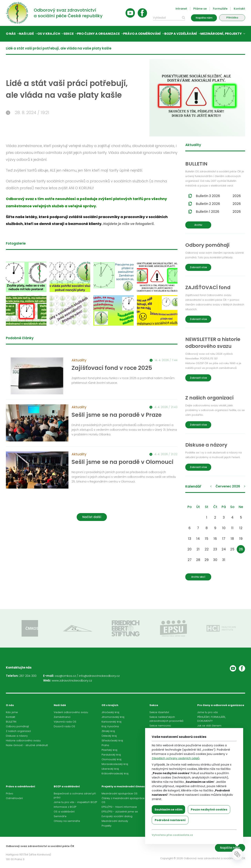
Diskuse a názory (17, 736)
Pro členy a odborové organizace (221, 705)
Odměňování (14, 798)
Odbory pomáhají (17, 726)
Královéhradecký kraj (115, 773)
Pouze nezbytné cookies (209, 810)
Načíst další (92, 517)
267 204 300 (28, 676)
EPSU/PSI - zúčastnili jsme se (120, 812)
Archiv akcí (198, 577)
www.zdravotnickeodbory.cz (72, 680)
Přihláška (232, 18)
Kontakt (239, 9)
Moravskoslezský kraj (115, 764)
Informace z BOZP (65, 807)
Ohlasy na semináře (67, 821)
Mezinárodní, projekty (221, 34)
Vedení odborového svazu (71, 712)
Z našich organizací (18, 731)
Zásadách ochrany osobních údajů (176, 758)
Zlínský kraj (108, 731)
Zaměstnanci (62, 717)
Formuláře (220, 9)
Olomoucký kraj (111, 759)
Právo (10, 794)
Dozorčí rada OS (64, 726)
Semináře (60, 816)
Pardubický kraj (111, 755)
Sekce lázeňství (159, 712)
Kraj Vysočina (110, 726)
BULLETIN (11, 722)
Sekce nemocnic (160, 726)
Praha (105, 745)
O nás (11, 34)
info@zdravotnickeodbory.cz (99, 676)
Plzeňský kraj (109, 750)
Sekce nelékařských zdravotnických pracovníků (166, 719)
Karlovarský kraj (111, 722)
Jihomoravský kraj (113, 717)
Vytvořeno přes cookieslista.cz (172, 835)
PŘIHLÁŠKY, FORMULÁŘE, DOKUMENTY (211, 719)
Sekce (69, 34)
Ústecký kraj (109, 736)
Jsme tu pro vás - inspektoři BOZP (75, 802)
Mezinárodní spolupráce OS (120, 794)
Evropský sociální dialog (117, 816)
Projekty (106, 826)
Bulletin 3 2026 (218, 196)
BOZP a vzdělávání (181, 34)
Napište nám (204, 18)
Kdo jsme (12, 712)
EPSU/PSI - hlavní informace (119, 807)
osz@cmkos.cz (65, 676)
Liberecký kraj (110, 769)
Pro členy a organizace (98, 34)
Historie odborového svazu (23, 741)
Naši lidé (26, 34)
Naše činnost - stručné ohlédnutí (27, 745)
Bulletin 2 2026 (218, 204)
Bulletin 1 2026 (218, 212)
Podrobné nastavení (170, 820)
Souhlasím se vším (168, 810)
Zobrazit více (198, 267)
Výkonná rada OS (65, 722)
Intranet (181, 9)
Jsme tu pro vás (208, 712)
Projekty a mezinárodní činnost (124, 786)
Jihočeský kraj (110, 712)
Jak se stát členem (209, 726)
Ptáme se (200, 9)
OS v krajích (49, 34)
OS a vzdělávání (64, 812)
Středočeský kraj (112, 741)
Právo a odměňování (142, 34)
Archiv (198, 225)
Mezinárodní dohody (115, 821)
